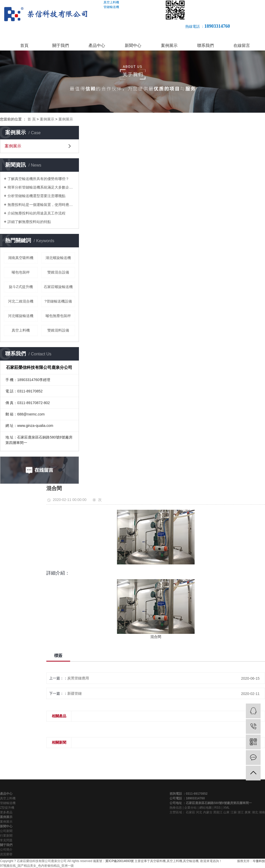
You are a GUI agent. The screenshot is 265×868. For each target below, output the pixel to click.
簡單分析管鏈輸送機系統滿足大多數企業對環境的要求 (41, 187)
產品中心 (97, 45)
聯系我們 (205, 45)
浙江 (241, 812)
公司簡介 (6, 850)
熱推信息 (176, 808)
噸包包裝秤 (21, 272)
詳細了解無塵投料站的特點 (29, 222)
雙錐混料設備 (58, 330)
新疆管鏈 (75, 693)
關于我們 (61, 45)
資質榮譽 (6, 854)
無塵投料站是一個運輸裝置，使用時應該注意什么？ (41, 205)
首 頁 (32, 119)
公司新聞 (6, 831)
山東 (226, 812)
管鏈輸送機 (8, 803)
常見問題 (6, 840)
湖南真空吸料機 (21, 258)
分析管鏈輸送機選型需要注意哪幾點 (36, 196)
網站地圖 (205, 808)
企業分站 (190, 808)
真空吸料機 (158, 861)
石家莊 (190, 812)
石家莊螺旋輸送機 (58, 287)
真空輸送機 (191, 861)
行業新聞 (6, 836)
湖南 (262, 812)
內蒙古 (208, 812)
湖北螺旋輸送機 (58, 258)
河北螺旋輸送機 (21, 316)
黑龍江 (218, 812)
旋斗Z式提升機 (21, 287)
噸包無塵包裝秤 (58, 316)
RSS (218, 808)
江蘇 (234, 812)
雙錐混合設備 (58, 272)
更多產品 (6, 812)
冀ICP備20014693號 (119, 861)
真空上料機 (21, 330)
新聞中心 (133, 45)
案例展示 (169, 45)
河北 (199, 812)
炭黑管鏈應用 (78, 678)
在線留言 (242, 45)
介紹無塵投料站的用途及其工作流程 (36, 213)
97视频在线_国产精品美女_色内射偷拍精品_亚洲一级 (37, 866)
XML (226, 808)
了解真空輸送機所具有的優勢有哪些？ (38, 179)
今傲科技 (259, 861)
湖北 (255, 812)
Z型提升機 (7, 808)
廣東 (248, 812)
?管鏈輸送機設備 (58, 301)
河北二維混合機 (21, 301)
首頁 (24, 45)
